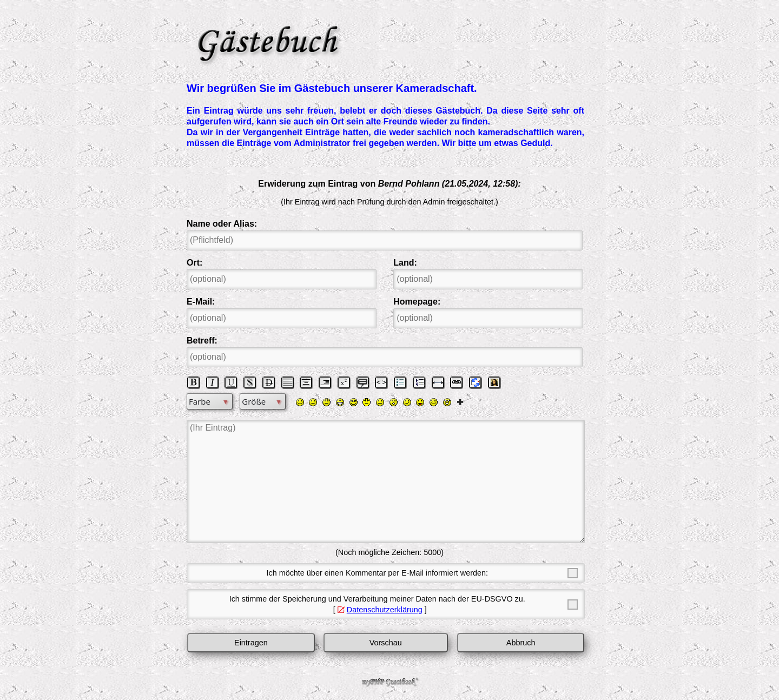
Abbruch (521, 643)
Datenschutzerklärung (385, 610)
